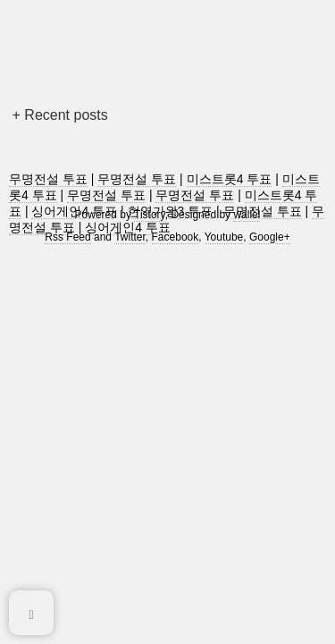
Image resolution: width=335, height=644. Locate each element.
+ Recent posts (60, 115)
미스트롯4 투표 (230, 179)
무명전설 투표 (48, 179)
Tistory (150, 215)
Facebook (176, 237)
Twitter (130, 237)
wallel (247, 215)
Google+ (270, 237)
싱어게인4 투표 (128, 227)
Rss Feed (67, 237)
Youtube (224, 237)
